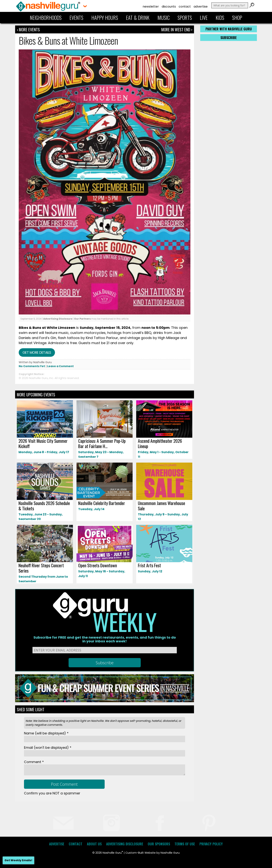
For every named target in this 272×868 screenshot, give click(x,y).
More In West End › (177, 29)
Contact (185, 7)
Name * (46, 733)
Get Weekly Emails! (18, 860)
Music (164, 18)
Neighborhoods (46, 18)
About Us (94, 844)
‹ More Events (28, 29)
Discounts (169, 7)
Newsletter (151, 7)
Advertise (201, 7)
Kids (220, 18)
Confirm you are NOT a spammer (52, 793)
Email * (48, 748)
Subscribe (229, 38)
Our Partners (82, 319)
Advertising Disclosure (58, 319)
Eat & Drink (138, 18)
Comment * (34, 762)
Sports (185, 18)
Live (204, 18)
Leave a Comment (60, 366)
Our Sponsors (159, 844)
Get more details (37, 353)
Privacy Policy (211, 844)
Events (76, 18)
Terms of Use (185, 844)
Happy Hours (105, 18)
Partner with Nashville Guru (229, 29)
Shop (237, 18)
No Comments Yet (32, 366)
